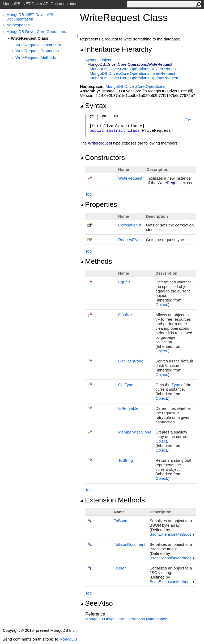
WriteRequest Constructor (38, 45)
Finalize (125, 315)
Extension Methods (112, 500)
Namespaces (18, 25)
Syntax (93, 106)
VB (104, 116)
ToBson (121, 521)
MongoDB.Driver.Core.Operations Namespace (126, 619)
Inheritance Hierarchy (116, 49)
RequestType (130, 240)
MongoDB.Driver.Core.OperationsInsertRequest (133, 73)
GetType (126, 385)
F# (116, 116)
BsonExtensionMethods (171, 534)
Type (176, 385)
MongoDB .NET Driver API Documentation (30, 17)
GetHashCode (131, 361)
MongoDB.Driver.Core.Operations (36, 32)
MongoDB (68, 639)
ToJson (120, 568)
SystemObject (98, 60)
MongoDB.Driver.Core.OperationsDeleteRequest (133, 69)
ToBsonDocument (130, 544)
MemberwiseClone (135, 432)
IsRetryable (128, 408)
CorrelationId (130, 225)
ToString (126, 460)
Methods (96, 261)
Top (88, 194)
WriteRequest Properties (37, 51)
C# (92, 117)
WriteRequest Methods (36, 57)
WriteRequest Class (30, 38)
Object (161, 305)
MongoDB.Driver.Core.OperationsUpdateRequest (134, 78)
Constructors (102, 158)
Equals (124, 282)
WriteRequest (130, 178)
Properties (99, 204)
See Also (96, 603)
